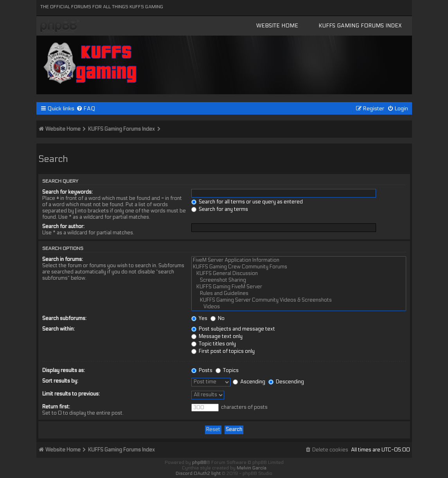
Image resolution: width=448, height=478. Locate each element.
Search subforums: (64, 318)
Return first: (56, 407)
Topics (227, 370)
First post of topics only (223, 351)
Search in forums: (63, 259)
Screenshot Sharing (299, 280)
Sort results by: (60, 381)
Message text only (217, 336)
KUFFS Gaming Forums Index (360, 26)
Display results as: (64, 370)
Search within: (58, 329)
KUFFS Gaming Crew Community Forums (299, 267)
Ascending (249, 382)
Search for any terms (220, 209)
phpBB (199, 462)
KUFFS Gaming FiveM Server (299, 287)
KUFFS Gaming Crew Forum (60, 27)
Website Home (277, 26)
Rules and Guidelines (299, 294)
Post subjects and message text (233, 329)
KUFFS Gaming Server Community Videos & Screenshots (299, 300)
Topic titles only (214, 344)
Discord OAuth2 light (198, 473)
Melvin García (252, 468)
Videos (299, 307)
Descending (286, 382)
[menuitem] (86, 109)
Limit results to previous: (71, 394)
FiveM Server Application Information (299, 260)
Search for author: (63, 226)
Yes (199, 318)
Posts (202, 370)
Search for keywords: (67, 192)
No (218, 318)
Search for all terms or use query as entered (247, 202)
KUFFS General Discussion (299, 274)
